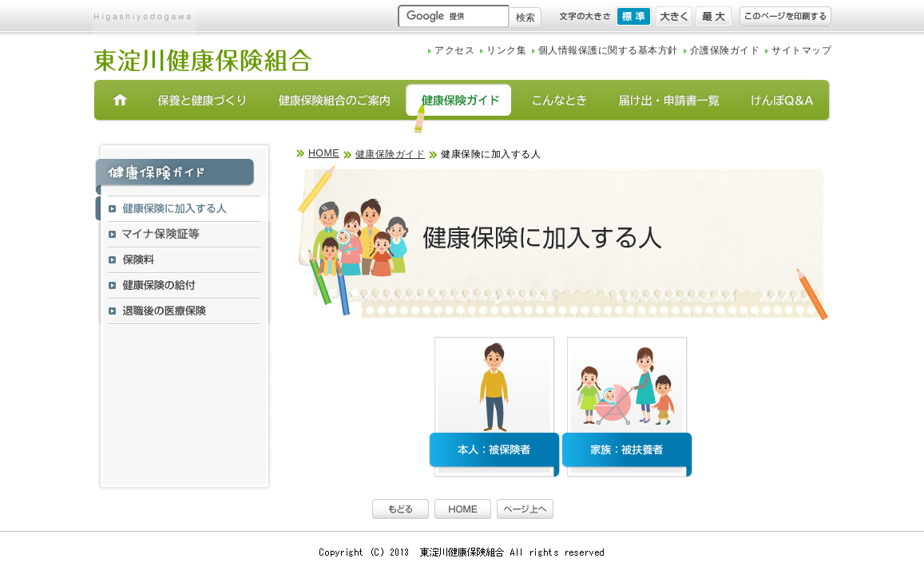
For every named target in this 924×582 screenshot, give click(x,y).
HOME (324, 153)
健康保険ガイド (390, 154)
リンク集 (506, 50)
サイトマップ (801, 50)
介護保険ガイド (725, 50)
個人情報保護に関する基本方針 (608, 50)
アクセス (454, 50)
